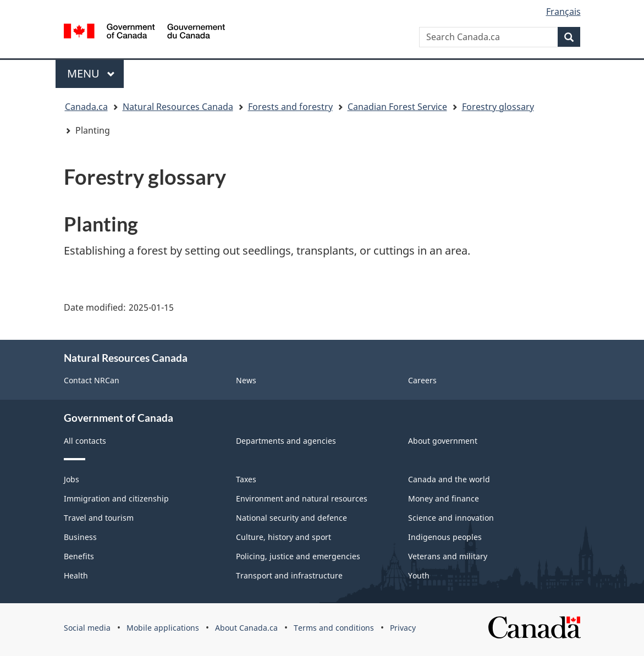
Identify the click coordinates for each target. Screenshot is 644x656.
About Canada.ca (246, 628)
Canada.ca (86, 107)
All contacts (85, 441)
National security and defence (291, 518)
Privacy (403, 628)
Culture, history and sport (284, 537)
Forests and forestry (290, 107)
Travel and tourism (99, 518)
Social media (87, 628)
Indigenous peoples (445, 537)
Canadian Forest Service (397, 107)
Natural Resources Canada (178, 107)
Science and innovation (451, 518)
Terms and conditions (334, 628)
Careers (422, 380)
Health (76, 575)
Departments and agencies (286, 441)
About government (443, 441)
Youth (419, 575)
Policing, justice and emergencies (298, 556)
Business (80, 537)
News (246, 380)
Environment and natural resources (302, 498)
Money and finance (444, 498)
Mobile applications (163, 628)
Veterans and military (448, 556)
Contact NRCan (92, 380)
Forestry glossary (498, 107)
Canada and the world (449, 479)
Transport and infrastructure (289, 575)
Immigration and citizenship (116, 498)
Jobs (71, 479)
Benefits (79, 556)
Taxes (246, 479)
